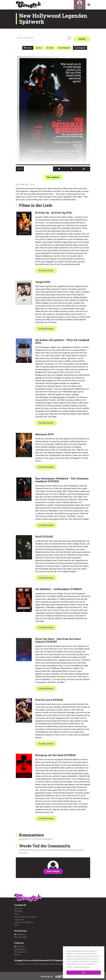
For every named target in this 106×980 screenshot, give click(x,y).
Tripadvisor (20, 951)
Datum (29, 47)
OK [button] (84, 973)
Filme (17, 913)
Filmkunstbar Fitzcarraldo (25, 916)
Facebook (19, 945)
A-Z (40, 47)
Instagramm (20, 948)
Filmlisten (18, 910)
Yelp (17, 953)
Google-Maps (21, 936)
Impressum (19, 918)
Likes (51, 47)
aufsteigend (65, 47)
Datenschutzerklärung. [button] (82, 967)
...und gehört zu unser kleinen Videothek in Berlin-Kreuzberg (40, 963)
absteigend (81, 47)
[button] (59, 168)
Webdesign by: (53, 975)
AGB (16, 924)
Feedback (20, 933)
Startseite (18, 907)
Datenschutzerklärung (24, 921)
